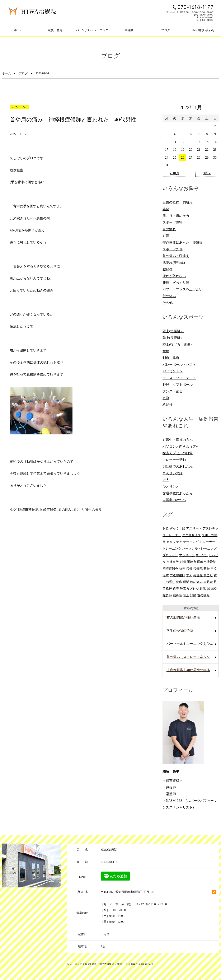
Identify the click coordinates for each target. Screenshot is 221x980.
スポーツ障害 (173, 222)
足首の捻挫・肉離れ (178, 202)
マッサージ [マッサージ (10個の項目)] (187, 555)
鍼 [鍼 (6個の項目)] (208, 589)
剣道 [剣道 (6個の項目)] (183, 562)
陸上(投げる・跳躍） (178, 344)
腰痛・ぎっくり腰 (176, 283)
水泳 (166, 398)
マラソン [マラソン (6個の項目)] (202, 555)
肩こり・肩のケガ (176, 216)
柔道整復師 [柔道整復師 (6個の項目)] (177, 575)
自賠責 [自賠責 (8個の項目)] (208, 582)
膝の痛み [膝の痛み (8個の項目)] (196, 582)
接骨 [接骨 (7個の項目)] (189, 568)
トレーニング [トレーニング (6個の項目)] (172, 548)
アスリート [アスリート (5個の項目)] (194, 528)
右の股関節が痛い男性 (183, 617)
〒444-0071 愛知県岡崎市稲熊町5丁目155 (127, 892)
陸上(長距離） (173, 338)
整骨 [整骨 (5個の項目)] (207, 568)
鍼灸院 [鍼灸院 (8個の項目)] (177, 595)
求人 (166, 480)
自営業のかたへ (174, 500)
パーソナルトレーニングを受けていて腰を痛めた (192, 644)
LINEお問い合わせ (203, 30)
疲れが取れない (174, 276)
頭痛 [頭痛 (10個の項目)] (193, 595)
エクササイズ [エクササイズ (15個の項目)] (192, 535)
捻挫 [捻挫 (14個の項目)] (182, 568)
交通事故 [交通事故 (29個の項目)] (173, 562)
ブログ (166, 30)
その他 (168, 303)
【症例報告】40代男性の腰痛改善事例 (192, 670)
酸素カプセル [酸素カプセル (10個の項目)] (189, 589)
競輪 (166, 351)
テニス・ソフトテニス (179, 378)
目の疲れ (169, 229)
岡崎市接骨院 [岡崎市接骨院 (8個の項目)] (207, 562)
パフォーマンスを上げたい (183, 289)
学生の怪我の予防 (180, 631)
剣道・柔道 (171, 358)
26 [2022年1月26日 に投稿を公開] (183, 157)
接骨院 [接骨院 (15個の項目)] (198, 568)
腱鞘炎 (168, 269)
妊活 (166, 236)
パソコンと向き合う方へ (181, 446)
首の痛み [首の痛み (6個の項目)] (203, 595)
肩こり (78, 510)
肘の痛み (169, 296)
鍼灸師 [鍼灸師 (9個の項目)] (167, 595)
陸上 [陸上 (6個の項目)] (186, 595)
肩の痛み (65, 510)
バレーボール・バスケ (179, 365)
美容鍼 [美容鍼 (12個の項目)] (198, 575)
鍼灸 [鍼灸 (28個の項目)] (214, 589)
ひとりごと (171, 487)
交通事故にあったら (178, 493)
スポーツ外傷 (173, 249)
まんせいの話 (173, 473)
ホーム (18, 30)
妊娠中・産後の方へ (178, 440)
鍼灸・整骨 (55, 30)
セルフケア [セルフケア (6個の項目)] (174, 542)
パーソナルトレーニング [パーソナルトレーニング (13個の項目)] (199, 548)
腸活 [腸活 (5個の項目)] (186, 582)
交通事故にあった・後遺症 (183, 242)
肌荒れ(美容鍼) (174, 263)
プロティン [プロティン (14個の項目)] (170, 555)
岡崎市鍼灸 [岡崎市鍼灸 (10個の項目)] (170, 568)
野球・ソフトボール (178, 385)
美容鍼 (129, 30)
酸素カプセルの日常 (178, 453)
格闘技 (168, 405)
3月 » (207, 173)
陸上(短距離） (173, 331)
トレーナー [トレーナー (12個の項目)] (207, 542)
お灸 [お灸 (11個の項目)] (166, 528)
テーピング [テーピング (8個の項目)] (191, 542)
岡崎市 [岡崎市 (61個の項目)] (192, 562)
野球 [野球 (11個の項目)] (203, 589)
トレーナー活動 (174, 460)
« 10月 (175, 173)
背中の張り (93, 510)
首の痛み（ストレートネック (188, 657)
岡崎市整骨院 (28, 510)
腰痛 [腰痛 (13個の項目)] (179, 582)
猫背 (166, 209)
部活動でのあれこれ (178, 466)
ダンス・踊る (173, 391)
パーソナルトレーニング (92, 30)
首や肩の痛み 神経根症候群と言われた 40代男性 (73, 120)
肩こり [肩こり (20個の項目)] (208, 575)
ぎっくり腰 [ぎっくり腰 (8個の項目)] (177, 528)
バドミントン (173, 371)
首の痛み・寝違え (176, 256)
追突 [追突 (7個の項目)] (176, 589)
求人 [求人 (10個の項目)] (189, 575)
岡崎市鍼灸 (48, 510)
